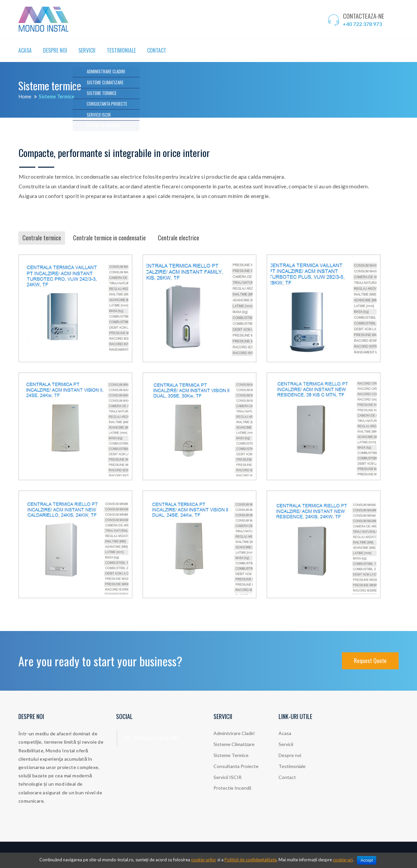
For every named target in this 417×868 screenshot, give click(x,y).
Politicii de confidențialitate (251, 860)
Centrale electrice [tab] (178, 238)
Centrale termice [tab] (42, 238)
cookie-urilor (204, 860)
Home (25, 96)
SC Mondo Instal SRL (152, 738)
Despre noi (55, 50)
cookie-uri (343, 860)
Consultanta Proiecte (236, 766)
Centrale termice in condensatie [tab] (109, 238)
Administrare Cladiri (234, 733)
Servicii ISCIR (228, 777)
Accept (367, 860)
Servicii (87, 50)
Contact (157, 50)
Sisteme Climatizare (234, 744)
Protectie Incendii (232, 788)
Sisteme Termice (231, 755)
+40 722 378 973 (362, 24)
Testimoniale (121, 50)
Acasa (25, 50)
